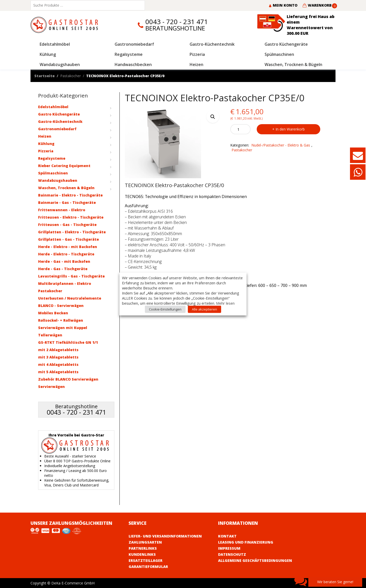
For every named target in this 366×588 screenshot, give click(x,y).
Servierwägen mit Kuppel (63, 328)
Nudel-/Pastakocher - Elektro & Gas (281, 145)
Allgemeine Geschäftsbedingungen (255, 560)
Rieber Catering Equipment (64, 166)
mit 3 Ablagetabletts (58, 357)
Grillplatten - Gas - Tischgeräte (68, 239)
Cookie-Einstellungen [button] (165, 309)
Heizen (45, 136)
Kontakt (227, 536)
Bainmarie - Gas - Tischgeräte (67, 202)
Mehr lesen (225, 303)
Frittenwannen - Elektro (62, 210)
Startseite (44, 76)
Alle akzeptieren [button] (204, 309)
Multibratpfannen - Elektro (65, 283)
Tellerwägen (50, 335)
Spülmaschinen (53, 173)
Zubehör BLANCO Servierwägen (68, 379)
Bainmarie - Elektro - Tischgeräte (70, 195)
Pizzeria (46, 151)
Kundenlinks (142, 554)
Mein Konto (283, 5)
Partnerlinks (143, 548)
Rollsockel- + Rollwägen (61, 320)
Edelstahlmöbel (53, 107)
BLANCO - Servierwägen (61, 306)
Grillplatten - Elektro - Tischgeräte (72, 232)
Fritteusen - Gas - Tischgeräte (67, 225)
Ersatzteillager (146, 560)
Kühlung (46, 144)
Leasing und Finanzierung (246, 542)
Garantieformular (148, 567)
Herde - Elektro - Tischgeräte (66, 254)
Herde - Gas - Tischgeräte (63, 269)
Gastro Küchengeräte (59, 114)
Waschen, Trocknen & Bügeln (66, 188)
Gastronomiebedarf (57, 129)
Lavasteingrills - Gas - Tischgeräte (71, 276)
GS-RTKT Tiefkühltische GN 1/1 (68, 342)
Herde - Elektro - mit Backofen (68, 247)
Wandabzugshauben (58, 180)
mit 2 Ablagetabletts (58, 350)
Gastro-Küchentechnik (60, 121)
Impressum (229, 548)
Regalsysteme (52, 158)
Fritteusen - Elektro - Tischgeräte (71, 217)
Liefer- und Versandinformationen (165, 536)
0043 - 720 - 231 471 (177, 22)
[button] (213, 117)
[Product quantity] (240, 129)
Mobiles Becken (53, 313)
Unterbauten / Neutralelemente (70, 298)
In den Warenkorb (290, 129)
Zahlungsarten (145, 542)
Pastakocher (71, 76)
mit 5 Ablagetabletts (58, 372)
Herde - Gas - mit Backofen (64, 261)
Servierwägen (51, 387)
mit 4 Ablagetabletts (58, 364)
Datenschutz (232, 554)
